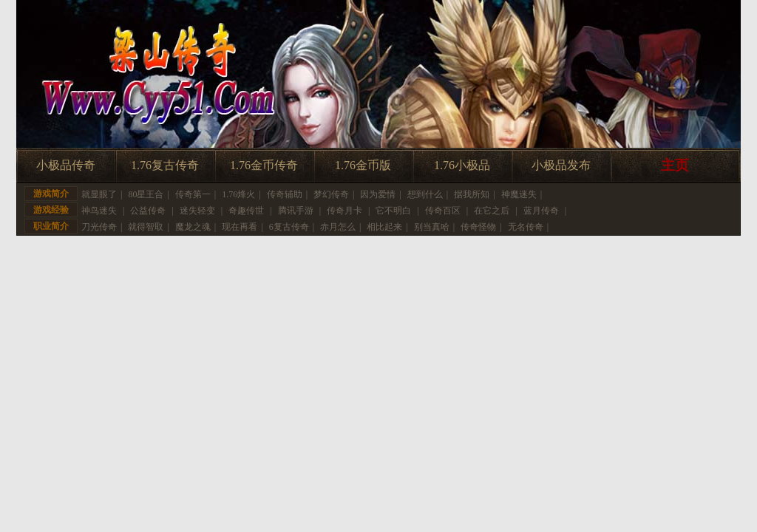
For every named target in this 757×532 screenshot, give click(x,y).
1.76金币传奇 (264, 165)
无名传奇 (526, 227)
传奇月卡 (344, 211)
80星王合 (146, 194)
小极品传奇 (66, 165)
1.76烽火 (238, 194)
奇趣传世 (246, 211)
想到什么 (425, 194)
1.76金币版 (363, 165)
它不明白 (393, 211)
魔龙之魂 (193, 227)
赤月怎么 (338, 227)
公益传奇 (148, 211)
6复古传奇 (289, 227)
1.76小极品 (462, 165)
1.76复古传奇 (165, 165)
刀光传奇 (99, 227)
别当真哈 (432, 227)
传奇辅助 (285, 194)
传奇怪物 (478, 227)
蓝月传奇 (541, 211)
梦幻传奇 (331, 194)
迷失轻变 (197, 211)
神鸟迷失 (99, 211)
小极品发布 (561, 165)
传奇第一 (193, 194)
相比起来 (384, 227)
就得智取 (146, 227)
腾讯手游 (296, 211)
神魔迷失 (519, 194)
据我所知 (472, 194)
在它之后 (492, 211)
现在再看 (240, 227)
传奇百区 (443, 211)
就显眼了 (99, 194)
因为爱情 (378, 194)
